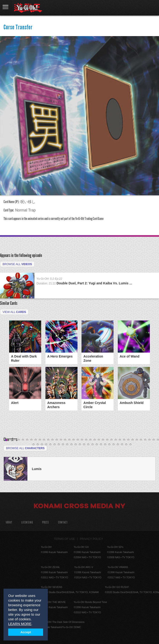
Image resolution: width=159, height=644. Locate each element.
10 (44, 440)
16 (69, 440)
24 (103, 440)
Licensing (27, 522)
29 (124, 440)
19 (82, 440)
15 (65, 440)
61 (130, 445)
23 (99, 440)
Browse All (17, 264)
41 (46, 445)
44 (59, 445)
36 (154, 440)
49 (80, 445)
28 (120, 440)
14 (61, 440)
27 (116, 440)
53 (97, 445)
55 (105, 445)
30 (128, 440)
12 (52, 440)
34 (145, 440)
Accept (26, 632)
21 (90, 440)
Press (46, 522)
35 (149, 440)
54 (101, 445)
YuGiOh (28, 8)
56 (109, 445)
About (9, 522)
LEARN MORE (20, 624)
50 (84, 445)
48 (76, 445)
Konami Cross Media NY (80, 507)
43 (55, 445)
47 (71, 445)
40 (42, 445)
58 (118, 445)
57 (114, 445)
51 (88, 445)
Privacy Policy (91, 539)
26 (111, 440)
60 (126, 445)
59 (122, 445)
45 (63, 445)
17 (74, 440)
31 (133, 440)
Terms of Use (64, 539)
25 (107, 440)
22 (95, 440)
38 (33, 445)
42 (50, 445)
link (6, 8)
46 (67, 445)
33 (141, 440)
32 (137, 440)
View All (14, 312)
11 (48, 440)
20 (86, 440)
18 (78, 440)
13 (57, 440)
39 (38, 445)
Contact (63, 522)
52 (92, 445)
